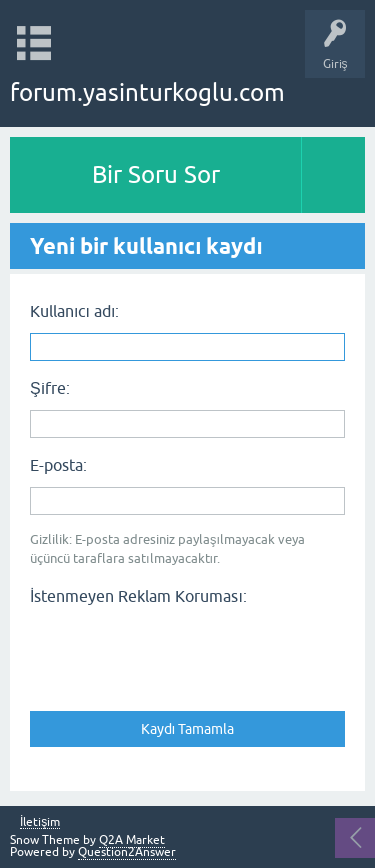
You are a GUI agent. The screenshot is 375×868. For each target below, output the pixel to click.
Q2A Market (132, 840)
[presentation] (182, 652)
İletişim (40, 822)
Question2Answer (127, 852)
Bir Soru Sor (156, 174)
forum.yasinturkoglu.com (147, 92)
